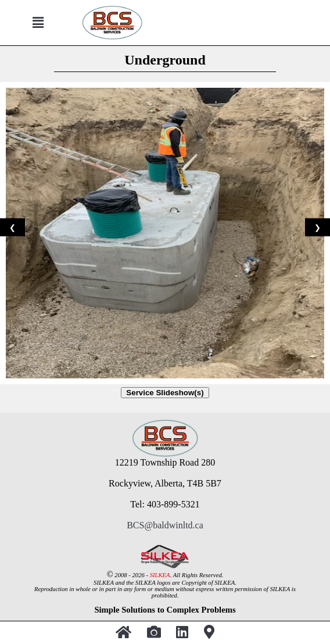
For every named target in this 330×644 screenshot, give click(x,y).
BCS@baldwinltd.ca (165, 525)
